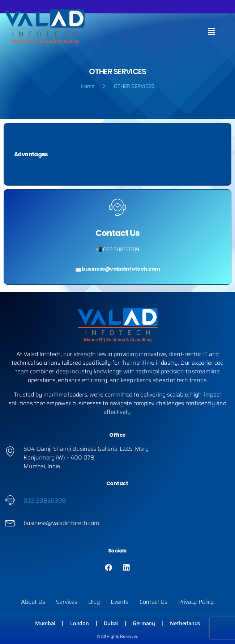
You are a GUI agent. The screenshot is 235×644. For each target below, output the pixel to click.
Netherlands (185, 623)
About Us (33, 602)
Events (120, 602)
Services (67, 602)
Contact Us (153, 602)
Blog (94, 602)
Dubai (111, 623)
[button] (211, 32)
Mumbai (45, 623)
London (80, 623)
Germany (144, 623)
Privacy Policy (196, 602)
